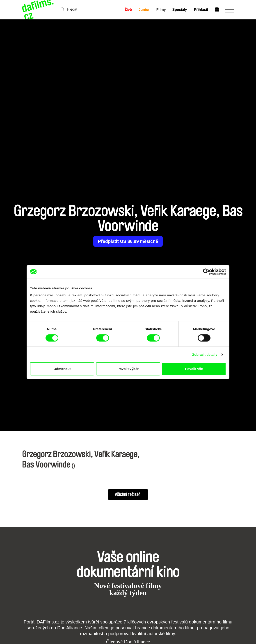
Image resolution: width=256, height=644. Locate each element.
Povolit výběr (128, 369)
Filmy (161, 10)
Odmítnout (62, 369)
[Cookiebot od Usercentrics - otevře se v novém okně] (206, 272)
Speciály (180, 10)
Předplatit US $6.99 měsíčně (128, 241)
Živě (128, 10)
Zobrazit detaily (205, 355)
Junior (144, 10)
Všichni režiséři (128, 495)
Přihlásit (201, 10)
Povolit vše (194, 369)
